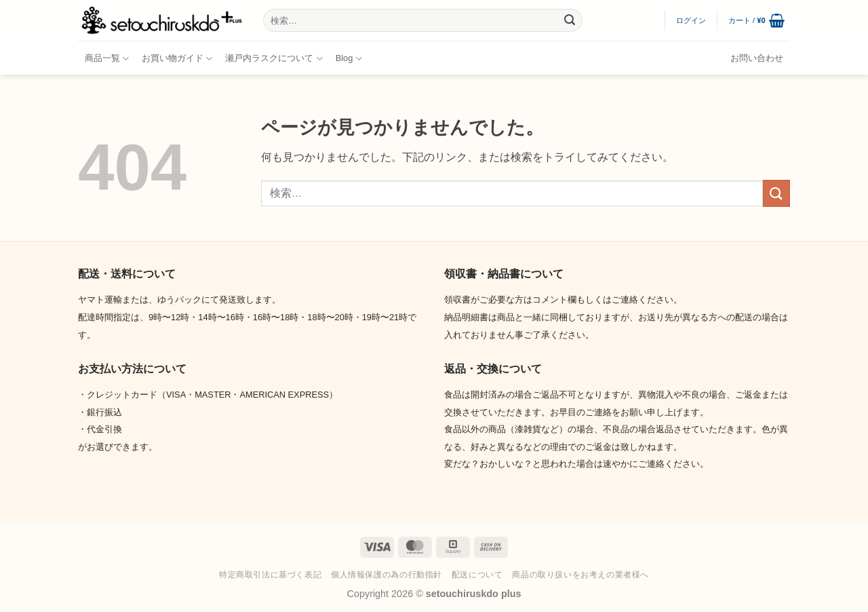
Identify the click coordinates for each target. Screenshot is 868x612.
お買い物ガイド (177, 59)
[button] (691, 20)
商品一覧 (107, 59)
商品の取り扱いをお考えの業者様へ (580, 575)
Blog (349, 59)
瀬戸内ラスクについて (274, 59)
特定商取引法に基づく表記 (270, 575)
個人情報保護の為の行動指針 (387, 575)
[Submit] (570, 20)
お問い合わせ (757, 58)
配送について (477, 575)
